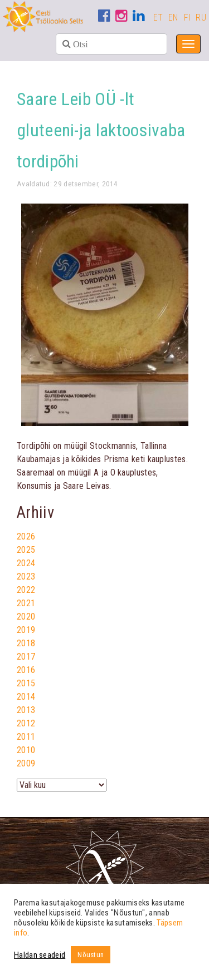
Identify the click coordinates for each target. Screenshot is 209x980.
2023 (26, 576)
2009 (26, 763)
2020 (26, 617)
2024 (26, 563)
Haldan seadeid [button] (40, 955)
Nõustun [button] (91, 955)
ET (158, 18)
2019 (26, 630)
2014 (26, 697)
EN (173, 18)
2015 (26, 683)
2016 (26, 670)
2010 (26, 750)
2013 (26, 710)
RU (201, 18)
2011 (26, 737)
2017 (26, 657)
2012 (26, 723)
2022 (26, 590)
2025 (26, 550)
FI (187, 18)
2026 (26, 536)
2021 (26, 603)
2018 (26, 643)
